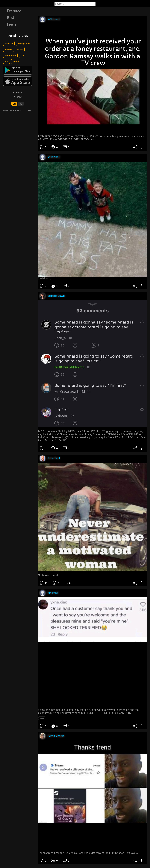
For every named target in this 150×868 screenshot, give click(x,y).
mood (16, 61)
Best (11, 17)
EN (14, 104)
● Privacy (18, 92)
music (20, 49)
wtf (6, 61)
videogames (24, 43)
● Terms (18, 97)
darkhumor (10, 55)
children (9, 43)
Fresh (11, 24)
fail (22, 55)
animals (9, 49)
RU (21, 104)
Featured (14, 11)
